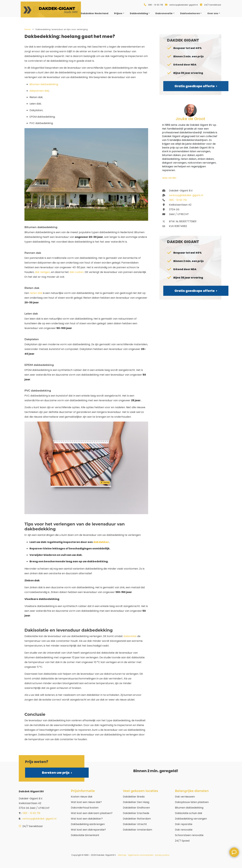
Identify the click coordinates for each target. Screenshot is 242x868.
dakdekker (101, 542)
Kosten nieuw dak (82, 797)
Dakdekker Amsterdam (137, 830)
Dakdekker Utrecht (135, 824)
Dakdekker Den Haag (136, 802)
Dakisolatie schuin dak (189, 813)
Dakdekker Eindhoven (136, 808)
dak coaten (77, 272)
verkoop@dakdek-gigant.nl (184, 5)
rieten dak (36, 293)
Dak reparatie (184, 824)
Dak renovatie (184, 830)
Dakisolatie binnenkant (85, 835)
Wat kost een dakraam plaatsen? (92, 813)
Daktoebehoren (190, 13)
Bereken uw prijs (57, 773)
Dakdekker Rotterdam (137, 819)
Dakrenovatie (164, 13)
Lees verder (169, 178)
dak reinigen (42, 272)
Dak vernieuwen (185, 797)
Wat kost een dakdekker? (87, 819)
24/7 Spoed (182, 841)
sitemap (122, 855)
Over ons (213, 13)
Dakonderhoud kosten (85, 808)
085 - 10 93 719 (156, 5)
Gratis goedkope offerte (196, 86)
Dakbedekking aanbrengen (88, 824)
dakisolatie (130, 636)
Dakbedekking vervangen (191, 819)
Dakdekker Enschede (136, 813)
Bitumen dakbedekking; (44, 84)
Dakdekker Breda (134, 797)
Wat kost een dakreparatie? (88, 830)
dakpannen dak (39, 91)
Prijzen (118, 13)
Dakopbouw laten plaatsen (192, 802)
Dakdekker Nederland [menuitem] (94, 13)
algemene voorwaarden (141, 855)
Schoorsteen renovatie (189, 835)
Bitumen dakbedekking (189, 808)
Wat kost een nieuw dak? (86, 802)
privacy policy (162, 855)
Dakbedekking (139, 13)
